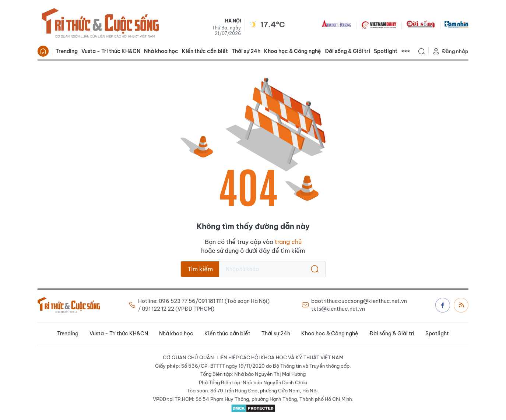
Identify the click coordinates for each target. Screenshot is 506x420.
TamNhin (456, 24)
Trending (67, 51)
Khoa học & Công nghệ (293, 51)
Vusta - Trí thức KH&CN (119, 333)
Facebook (443, 305)
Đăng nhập (450, 51)
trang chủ (288, 242)
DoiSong (421, 24)
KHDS (337, 24)
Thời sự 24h (246, 51)
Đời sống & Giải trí (347, 51)
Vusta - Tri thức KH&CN (111, 51)
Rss (461, 305)
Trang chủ (43, 51)
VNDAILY (379, 24)
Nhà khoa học (161, 51)
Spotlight (386, 51)
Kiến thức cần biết (205, 51)
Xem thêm (405, 51)
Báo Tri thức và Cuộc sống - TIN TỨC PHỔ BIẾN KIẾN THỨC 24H (100, 24)
